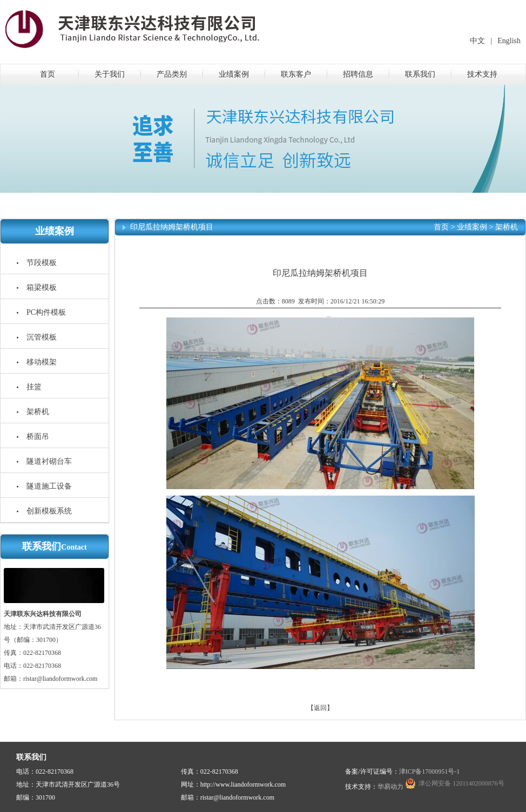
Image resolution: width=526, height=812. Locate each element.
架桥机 (507, 227)
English (509, 41)
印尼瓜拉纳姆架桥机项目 (172, 227)
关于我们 (110, 74)
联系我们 (420, 74)
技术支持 (482, 74)
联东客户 (296, 74)
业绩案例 (234, 74)
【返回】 (320, 708)
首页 (48, 74)
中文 (477, 41)
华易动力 (390, 787)
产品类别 (172, 74)
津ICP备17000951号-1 (430, 772)
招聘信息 (358, 74)
